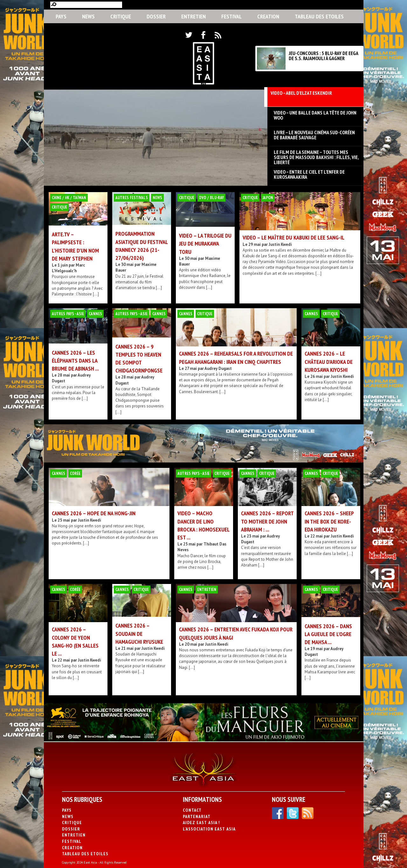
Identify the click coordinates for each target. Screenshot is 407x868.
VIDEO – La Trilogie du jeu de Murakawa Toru (205, 243)
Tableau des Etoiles (319, 16)
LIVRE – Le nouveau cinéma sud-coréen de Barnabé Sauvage (314, 135)
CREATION (268, 16)
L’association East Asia (209, 829)
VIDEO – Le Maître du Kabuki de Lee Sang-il (293, 237)
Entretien (193, 16)
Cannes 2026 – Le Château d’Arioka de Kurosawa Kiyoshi (329, 361)
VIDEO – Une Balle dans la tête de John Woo (315, 115)
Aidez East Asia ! (201, 823)
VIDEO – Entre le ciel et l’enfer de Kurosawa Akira (309, 174)
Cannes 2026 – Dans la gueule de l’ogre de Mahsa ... (328, 634)
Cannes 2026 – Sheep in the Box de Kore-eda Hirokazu (329, 521)
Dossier (156, 16)
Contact (192, 810)
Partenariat (197, 816)
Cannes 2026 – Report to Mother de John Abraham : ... (267, 521)
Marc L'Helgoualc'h (68, 268)
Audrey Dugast (218, 368)
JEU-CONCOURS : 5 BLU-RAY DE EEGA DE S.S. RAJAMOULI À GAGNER (323, 56)
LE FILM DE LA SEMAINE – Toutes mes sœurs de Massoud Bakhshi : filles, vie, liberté (316, 155)
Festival (231, 16)
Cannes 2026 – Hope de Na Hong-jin (94, 513)
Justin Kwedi (280, 244)
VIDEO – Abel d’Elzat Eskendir (301, 93)
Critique (121, 16)
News (88, 16)
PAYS (61, 16)
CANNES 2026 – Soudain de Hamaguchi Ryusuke (139, 633)
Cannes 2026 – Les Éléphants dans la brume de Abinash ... (75, 361)
